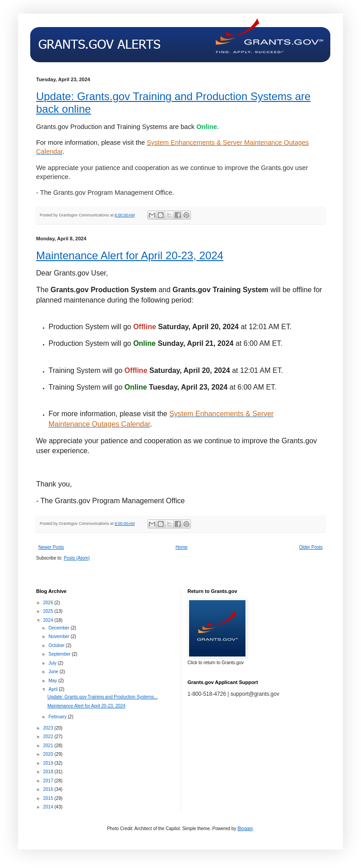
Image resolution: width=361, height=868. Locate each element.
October (57, 645)
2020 (49, 754)
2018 (49, 772)
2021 (49, 746)
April (53, 689)
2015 (49, 798)
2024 (49, 620)
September (60, 654)
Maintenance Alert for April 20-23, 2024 (130, 255)
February (58, 717)
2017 (49, 781)
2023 (49, 728)
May (53, 681)
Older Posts (311, 547)
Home (182, 547)
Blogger (245, 829)
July (53, 663)
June (54, 672)
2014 (49, 807)
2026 (49, 603)
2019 (49, 763)
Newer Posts (51, 547)
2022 (49, 737)
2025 (49, 611)
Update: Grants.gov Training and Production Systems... (103, 697)
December (59, 628)
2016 (49, 789)
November (59, 636)
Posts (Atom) (77, 558)
